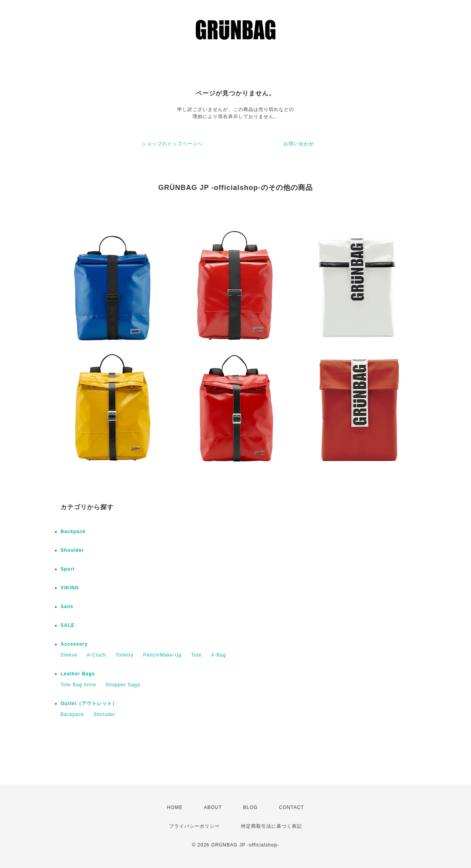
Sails (67, 607)
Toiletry (125, 655)
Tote (196, 655)
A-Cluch (96, 655)
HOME (175, 807)
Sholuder (104, 714)
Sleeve (69, 655)
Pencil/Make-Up (162, 655)
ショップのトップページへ (172, 144)
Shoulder (72, 550)
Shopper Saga (123, 685)
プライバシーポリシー (194, 826)
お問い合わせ (299, 144)
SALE (68, 625)
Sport (68, 569)
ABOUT (213, 807)
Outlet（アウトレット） (89, 703)
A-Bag (219, 655)
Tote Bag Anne (78, 685)
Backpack (73, 532)
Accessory (74, 644)
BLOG (251, 807)
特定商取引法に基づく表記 (271, 826)
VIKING (70, 588)
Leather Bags (78, 674)
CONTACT (291, 807)
